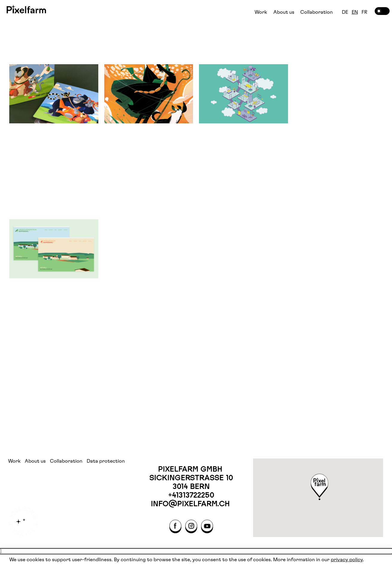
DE (345, 12)
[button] (320, 488)
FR (364, 12)
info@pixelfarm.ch (191, 504)
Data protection (106, 461)
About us (284, 12)
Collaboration (317, 12)
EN (355, 12)
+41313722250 (191, 495)
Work (261, 12)
